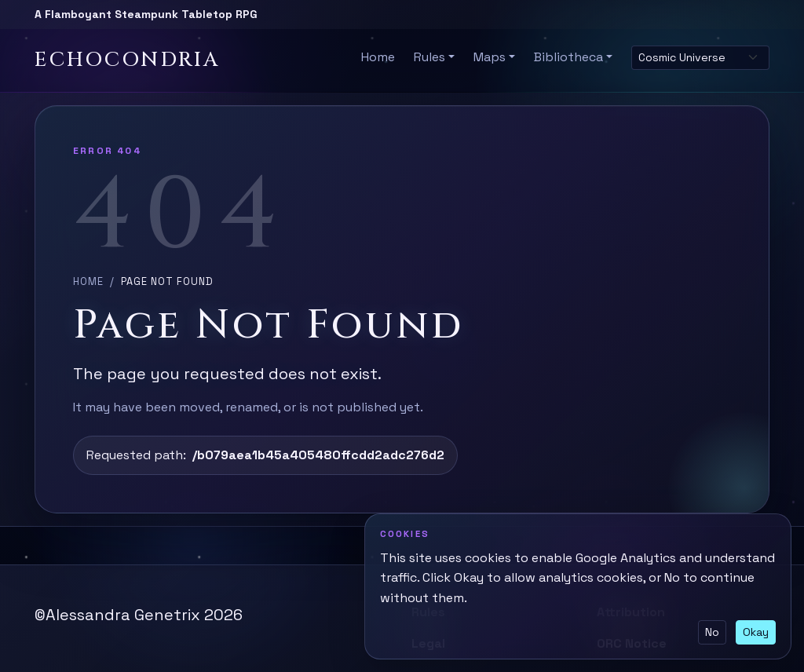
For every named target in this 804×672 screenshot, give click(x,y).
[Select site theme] (700, 58)
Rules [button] (429, 57)
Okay (756, 632)
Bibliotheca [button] (568, 57)
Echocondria (127, 60)
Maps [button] (490, 57)
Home (378, 57)
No (712, 632)
